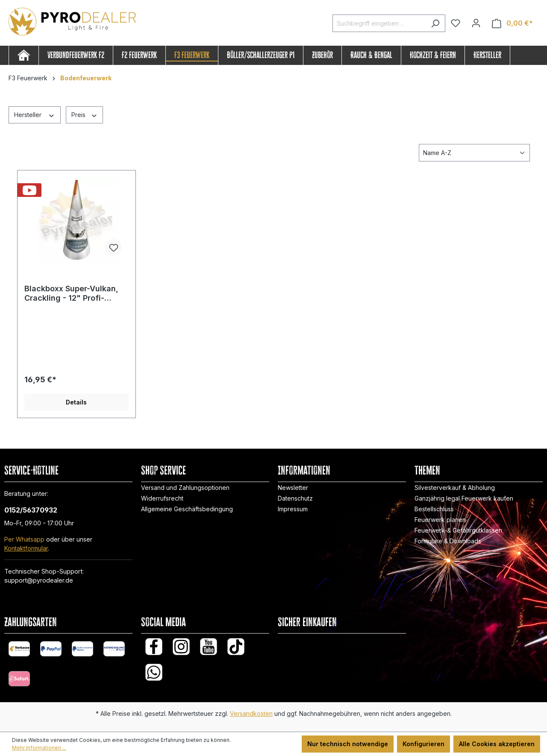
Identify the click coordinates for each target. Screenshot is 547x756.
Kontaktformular (26, 548)
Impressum (293, 509)
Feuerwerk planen (440, 520)
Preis (85, 114)
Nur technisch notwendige (348, 744)
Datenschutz (295, 498)
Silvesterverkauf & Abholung (455, 488)
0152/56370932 (31, 510)
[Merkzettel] (456, 23)
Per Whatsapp (24, 539)
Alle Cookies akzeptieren (497, 744)
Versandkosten (251, 714)
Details (76, 402)
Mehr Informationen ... (39, 748)
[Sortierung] (474, 153)
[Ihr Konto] (476, 23)
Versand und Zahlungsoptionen (185, 488)
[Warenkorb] (512, 23)
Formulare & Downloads (448, 541)
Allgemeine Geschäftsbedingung (187, 509)
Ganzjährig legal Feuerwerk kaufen (464, 498)
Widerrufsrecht (162, 498)
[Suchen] (435, 23)
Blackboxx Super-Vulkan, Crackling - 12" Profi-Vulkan (71, 293)
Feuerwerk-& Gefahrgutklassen (458, 530)
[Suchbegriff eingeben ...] (379, 23)
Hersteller (35, 114)
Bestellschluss (434, 509)
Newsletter (293, 488)
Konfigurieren (423, 744)
